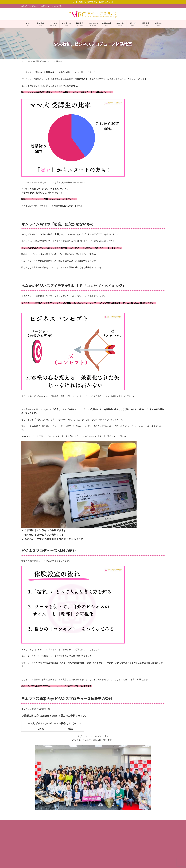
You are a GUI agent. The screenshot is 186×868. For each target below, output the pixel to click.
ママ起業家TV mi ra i (79, 840)
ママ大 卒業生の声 (78, 845)
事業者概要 (27, 828)
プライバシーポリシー (31, 855)
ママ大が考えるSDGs (32, 851)
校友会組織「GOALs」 (80, 849)
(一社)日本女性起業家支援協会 (90, 867)
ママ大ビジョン (28, 842)
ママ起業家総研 (77, 836)
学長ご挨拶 (27, 837)
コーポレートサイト (31, 833)
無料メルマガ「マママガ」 (81, 831)
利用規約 (26, 860)
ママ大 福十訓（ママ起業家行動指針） (38, 846)
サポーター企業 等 (78, 854)
